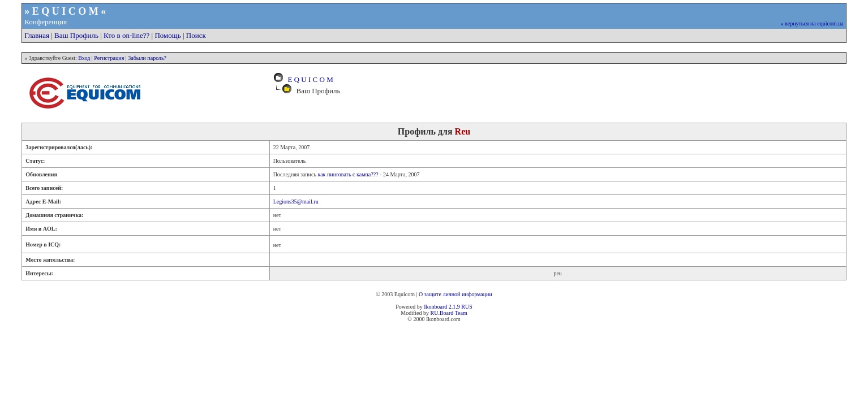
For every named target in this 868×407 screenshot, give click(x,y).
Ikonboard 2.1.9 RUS (448, 307)
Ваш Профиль (76, 35)
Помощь (167, 35)
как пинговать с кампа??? (348, 174)
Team (461, 313)
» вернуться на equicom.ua (812, 23)
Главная (37, 35)
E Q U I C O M (309, 79)
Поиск (196, 35)
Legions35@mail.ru (296, 202)
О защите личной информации (456, 294)
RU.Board (442, 313)
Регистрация (109, 58)
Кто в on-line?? (126, 35)
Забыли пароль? (147, 58)
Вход (84, 58)
